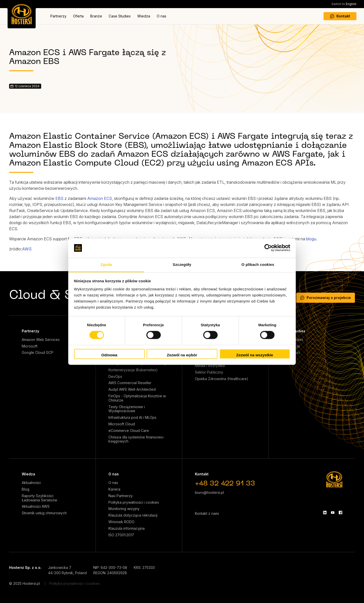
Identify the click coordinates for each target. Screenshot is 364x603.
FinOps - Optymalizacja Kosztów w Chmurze (137, 398)
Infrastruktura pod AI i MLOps (132, 418)
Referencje (291, 346)
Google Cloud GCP (38, 353)
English (344, 4)
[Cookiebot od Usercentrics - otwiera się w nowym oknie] (268, 248)
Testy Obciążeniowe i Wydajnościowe (127, 409)
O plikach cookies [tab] (258, 264)
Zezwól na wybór (182, 355)
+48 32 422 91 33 (225, 484)
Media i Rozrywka (210, 366)
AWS (27, 249)
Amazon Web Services (41, 340)
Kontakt (340, 16)
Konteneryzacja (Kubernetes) (133, 370)
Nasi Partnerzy (121, 496)
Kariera (114, 489)
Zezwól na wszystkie (255, 355)
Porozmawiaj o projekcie (326, 298)
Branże (96, 16)
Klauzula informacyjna (127, 528)
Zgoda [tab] (106, 264)
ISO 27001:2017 (121, 535)
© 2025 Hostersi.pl (25, 583)
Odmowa (109, 355)
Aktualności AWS (36, 506)
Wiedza (144, 16)
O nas (162, 16)
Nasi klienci (291, 353)
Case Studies (120, 16)
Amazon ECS (100, 198)
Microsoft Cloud (122, 424)
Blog (26, 489)
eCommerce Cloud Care (129, 431)
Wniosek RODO (121, 522)
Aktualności (31, 483)
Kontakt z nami (207, 513)
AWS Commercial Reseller (130, 383)
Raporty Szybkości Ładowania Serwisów (39, 498)
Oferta (78, 16)
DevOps (115, 377)
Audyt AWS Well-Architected (132, 389)
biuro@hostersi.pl (209, 492)
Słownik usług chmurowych (44, 513)
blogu (311, 239)
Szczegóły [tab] (182, 264)
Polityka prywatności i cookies (134, 502)
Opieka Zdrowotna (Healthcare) (222, 379)
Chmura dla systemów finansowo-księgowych (136, 439)
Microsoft (30, 346)
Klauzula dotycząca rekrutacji (133, 515)
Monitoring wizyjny (124, 509)
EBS (59, 198)
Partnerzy (58, 16)
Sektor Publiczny (209, 372)
